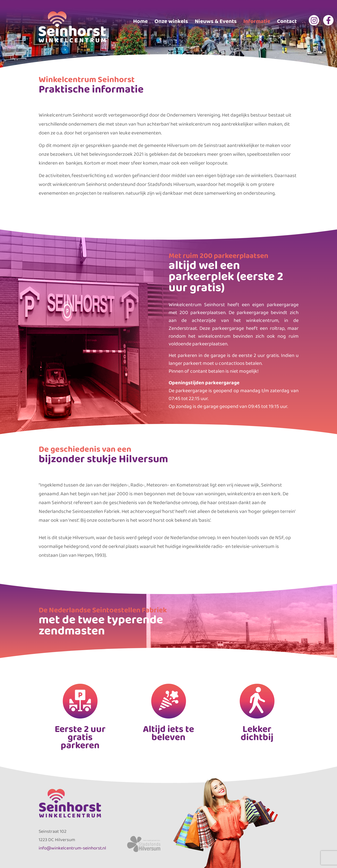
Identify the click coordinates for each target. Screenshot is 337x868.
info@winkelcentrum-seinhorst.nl (72, 848)
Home (140, 21)
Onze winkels (171, 21)
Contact (287, 21)
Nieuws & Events (216, 21)
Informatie (257, 21)
